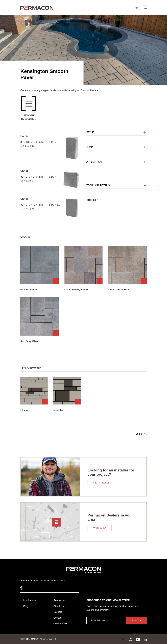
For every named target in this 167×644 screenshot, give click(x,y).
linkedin (145, 639)
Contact (58, 618)
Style (90, 132)
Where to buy (100, 528)
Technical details (98, 185)
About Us (59, 606)
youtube (138, 639)
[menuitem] (136, 8)
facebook (123, 639)
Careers (58, 612)
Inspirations (30, 600)
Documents (94, 200)
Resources (59, 600)
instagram (130, 639)
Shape (90, 147)
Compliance (60, 624)
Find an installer (101, 483)
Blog (26, 606)
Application (94, 162)
